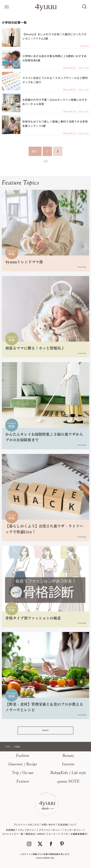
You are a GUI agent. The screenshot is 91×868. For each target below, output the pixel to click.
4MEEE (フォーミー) (48, 834)
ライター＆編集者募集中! (74, 834)
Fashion (23, 756)
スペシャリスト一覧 (13, 834)
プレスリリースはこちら (26, 824)
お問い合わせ (48, 824)
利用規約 (11, 830)
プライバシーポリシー (50, 830)
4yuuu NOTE (68, 782)
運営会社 (30, 834)
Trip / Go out (23, 773)
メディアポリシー (27, 830)
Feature (23, 782)
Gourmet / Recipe (23, 765)
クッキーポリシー (74, 830)
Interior (68, 765)
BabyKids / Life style (68, 773)
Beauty (68, 756)
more (45, 730)
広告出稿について (67, 824)
